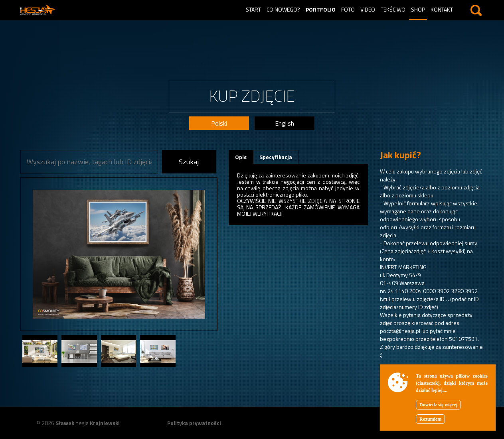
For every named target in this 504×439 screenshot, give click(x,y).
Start (253, 9)
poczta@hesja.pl (400, 331)
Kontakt (442, 9)
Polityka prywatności (194, 423)
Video (368, 9)
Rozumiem (430, 419)
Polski (219, 123)
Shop (418, 9)
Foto (348, 9)
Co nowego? (283, 9)
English (285, 123)
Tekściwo (393, 9)
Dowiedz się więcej (438, 405)
